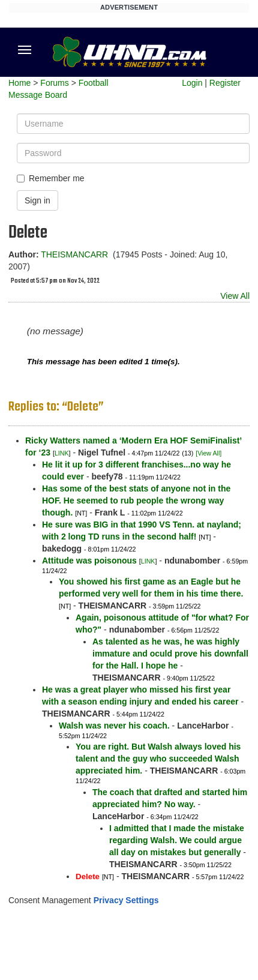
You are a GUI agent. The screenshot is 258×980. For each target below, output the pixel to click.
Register (225, 83)
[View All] (208, 453)
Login (192, 83)
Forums (54, 83)
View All (235, 296)
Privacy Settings (126, 900)
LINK (62, 453)
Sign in (37, 200)
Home (19, 83)
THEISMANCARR (74, 254)
